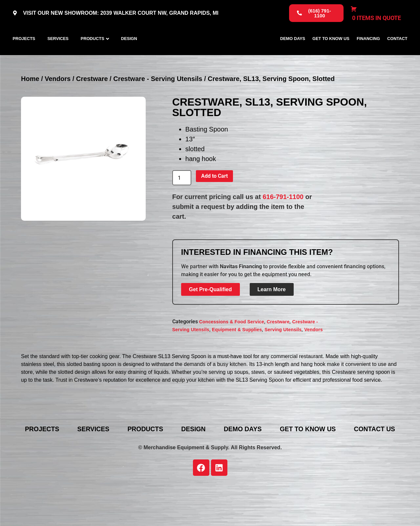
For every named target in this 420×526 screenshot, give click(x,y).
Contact (397, 53)
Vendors (58, 108)
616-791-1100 (283, 226)
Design (129, 53)
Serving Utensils (283, 358)
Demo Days (293, 53)
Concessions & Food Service (232, 351)
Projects (24, 53)
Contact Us (215, 468)
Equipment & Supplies (237, 358)
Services (58, 53)
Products (93, 53)
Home (30, 108)
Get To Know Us (331, 53)
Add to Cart (214, 205)
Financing (368, 53)
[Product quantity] (182, 207)
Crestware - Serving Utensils (158, 108)
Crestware (92, 108)
